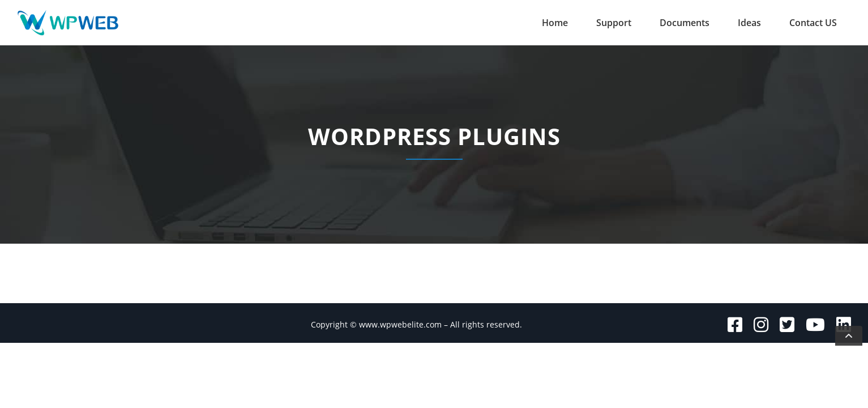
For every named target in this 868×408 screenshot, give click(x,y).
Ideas (749, 23)
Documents (685, 23)
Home (555, 23)
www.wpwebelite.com (400, 324)
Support (614, 23)
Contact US (813, 23)
